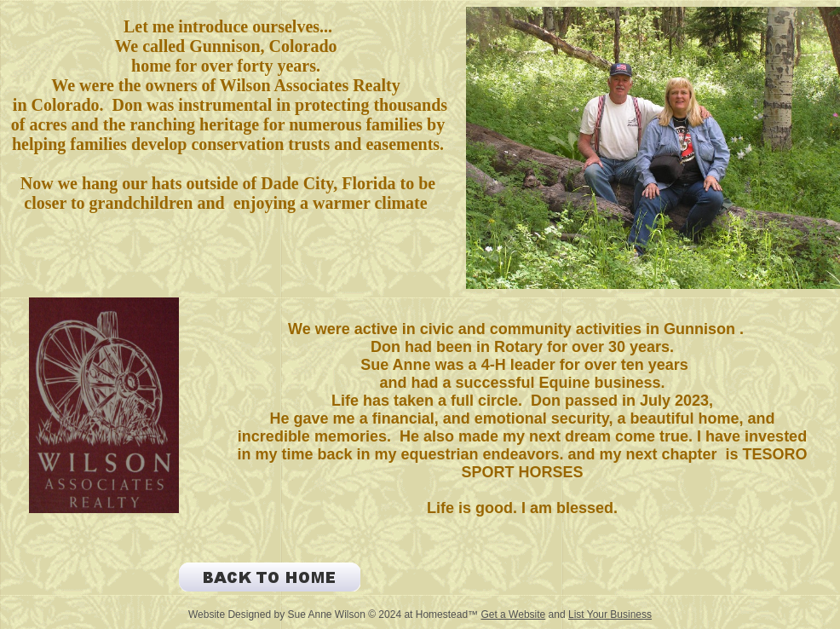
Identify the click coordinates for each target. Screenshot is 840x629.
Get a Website (513, 615)
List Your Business (610, 615)
